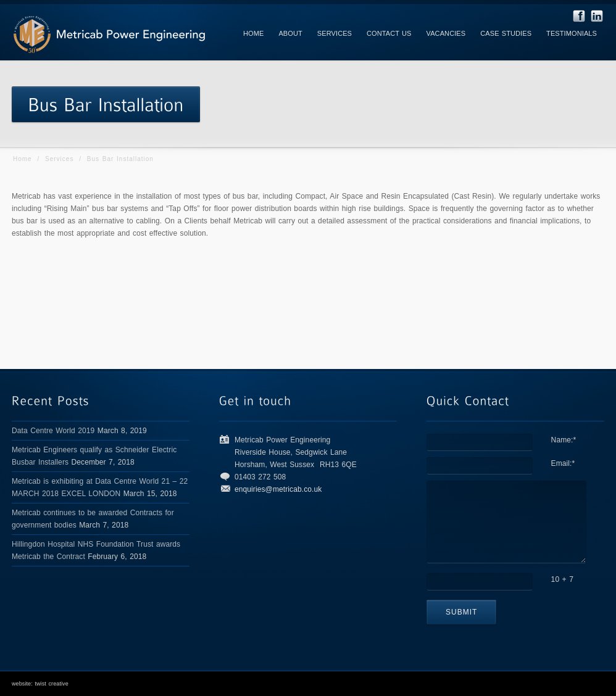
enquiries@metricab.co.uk (278, 489)
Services (59, 159)
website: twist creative (40, 684)
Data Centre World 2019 (53, 431)
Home (23, 159)
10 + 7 (562, 579)
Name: (564, 440)
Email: (563, 463)
